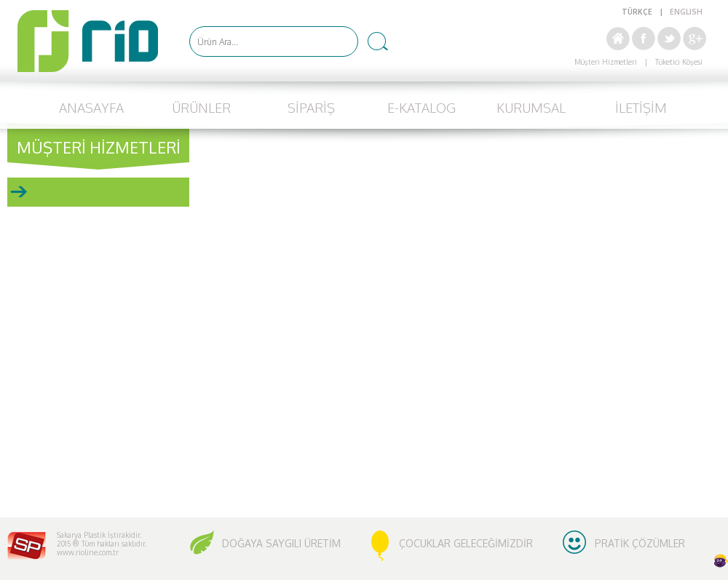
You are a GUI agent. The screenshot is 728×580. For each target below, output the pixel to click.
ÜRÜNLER (201, 108)
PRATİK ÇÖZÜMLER (640, 543)
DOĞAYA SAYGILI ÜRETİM (281, 543)
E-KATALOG (422, 108)
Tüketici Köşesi (679, 62)
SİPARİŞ (311, 108)
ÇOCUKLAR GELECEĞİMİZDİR (466, 543)
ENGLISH (686, 12)
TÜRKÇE (637, 12)
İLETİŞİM (641, 108)
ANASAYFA (91, 108)
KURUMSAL (531, 108)
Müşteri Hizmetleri (606, 62)
